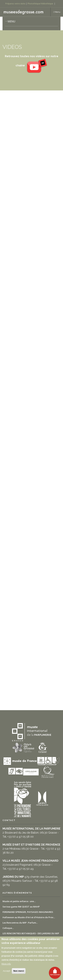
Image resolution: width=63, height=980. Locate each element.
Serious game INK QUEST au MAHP (21, 907)
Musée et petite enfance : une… (19, 901)
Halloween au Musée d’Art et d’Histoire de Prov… (29, 917)
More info (6, 964)
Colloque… (8, 928)
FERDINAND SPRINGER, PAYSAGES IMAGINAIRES (28, 912)
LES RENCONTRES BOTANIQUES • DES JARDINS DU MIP (31, 933)
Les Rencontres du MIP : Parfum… (20, 923)
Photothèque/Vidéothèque (40, 4)
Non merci (19, 971)
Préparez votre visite (15, 4)
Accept (6, 971)
